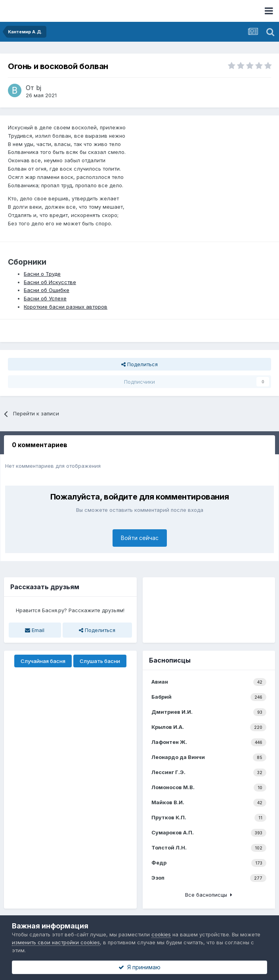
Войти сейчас (140, 538)
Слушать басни (100, 661)
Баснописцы (170, 660)
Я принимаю (139, 967)
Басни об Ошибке (47, 290)
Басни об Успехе (45, 298)
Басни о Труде (42, 274)
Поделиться (139, 364)
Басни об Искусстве (50, 282)
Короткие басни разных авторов (66, 307)
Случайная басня (43, 661)
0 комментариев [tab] (40, 445)
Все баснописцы (209, 895)
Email (35, 630)
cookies (161, 934)
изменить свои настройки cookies (56, 942)
